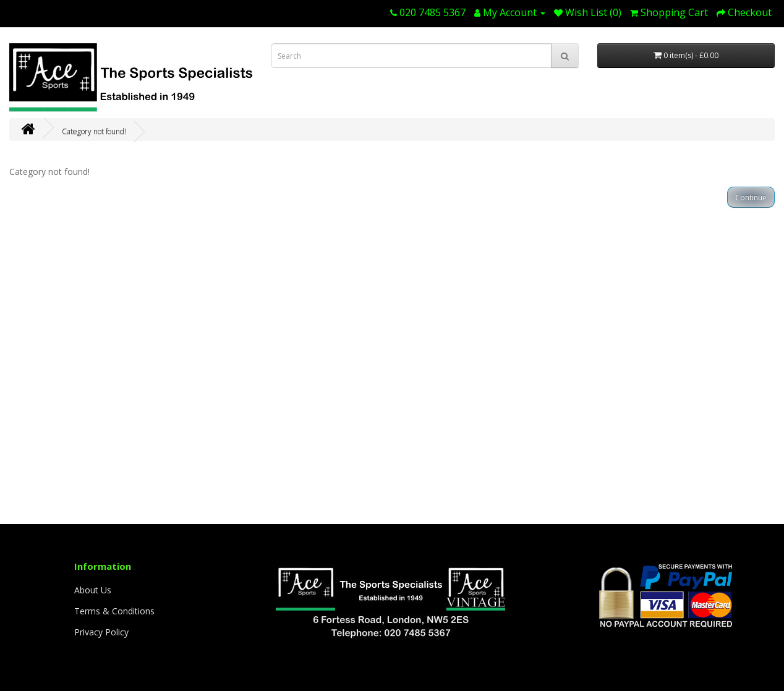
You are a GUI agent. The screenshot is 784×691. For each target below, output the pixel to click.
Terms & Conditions (114, 611)
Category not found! (94, 131)
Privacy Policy (101, 632)
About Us (93, 590)
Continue (751, 197)
